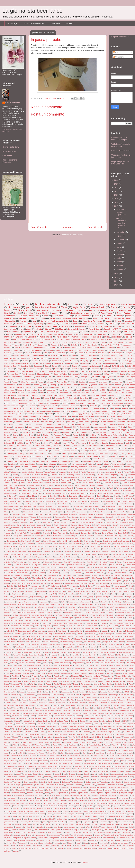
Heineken (86, 374)
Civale (32, 538)
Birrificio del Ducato (122, 318)
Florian (125, 570)
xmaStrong (94, 467)
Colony (85, 369)
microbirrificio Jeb (64, 459)
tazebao (17, 361)
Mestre (59, 377)
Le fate (95, 620)
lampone (21, 390)
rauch (120, 461)
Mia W (9, 644)
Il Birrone (37, 353)
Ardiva (100, 485)
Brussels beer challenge (90, 366)
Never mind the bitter (89, 655)
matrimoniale (32, 390)
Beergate (37, 398)
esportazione (41, 454)
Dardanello (125, 546)
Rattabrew (62, 379)
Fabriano (114, 371)
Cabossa (23, 522)
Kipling (106, 610)
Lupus (17, 345)
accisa (102, 355)
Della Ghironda (123, 552)
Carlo (96, 525)
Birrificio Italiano (64, 339)
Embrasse (47, 562)
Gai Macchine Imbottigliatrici (78, 578)
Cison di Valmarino (21, 538)
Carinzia (91, 403)
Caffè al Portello (118, 366)
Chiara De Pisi (123, 533)
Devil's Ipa (53, 554)
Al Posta (35, 475)
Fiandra (38, 570)
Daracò (116, 546)
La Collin (50, 615)
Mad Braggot (62, 631)
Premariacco (67, 432)
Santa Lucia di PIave (45, 307)
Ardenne (93, 485)
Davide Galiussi (94, 549)
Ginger (7, 583)
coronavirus (55, 358)
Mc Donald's (36, 642)
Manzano (16, 636)
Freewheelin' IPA (111, 329)
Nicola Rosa (109, 655)
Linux (111, 623)
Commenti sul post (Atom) (72, 235)
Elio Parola (121, 560)
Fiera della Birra (124, 310)
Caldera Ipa (46, 522)
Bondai (55, 366)
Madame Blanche (76, 631)
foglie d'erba (79, 307)
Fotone (130, 573)
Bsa (50, 520)
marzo (119, 262)
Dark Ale (15, 549)
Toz (74, 440)
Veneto (41, 382)
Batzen (99, 493)
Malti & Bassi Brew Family (43, 634)
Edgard (52, 560)
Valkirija (20, 443)
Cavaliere (48, 530)
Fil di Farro (67, 570)
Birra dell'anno (127, 398)
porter (29, 329)
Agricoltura (92, 472)
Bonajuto (16, 515)
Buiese (75, 520)
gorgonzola (37, 456)
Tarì (57, 440)
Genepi (15, 581)
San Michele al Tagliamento (111, 435)
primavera (66, 461)
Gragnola (67, 589)
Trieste (114, 307)
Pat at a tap (71, 430)
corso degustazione (70, 451)
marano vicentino (85, 347)
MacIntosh (41, 631)
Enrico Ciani (57, 562)
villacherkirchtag (47, 467)
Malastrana (18, 634)
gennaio (120, 269)
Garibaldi (106, 578)
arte (49, 446)
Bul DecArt (83, 520)
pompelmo (55, 461)
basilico (88, 446)
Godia (22, 414)
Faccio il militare (52, 568)
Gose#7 (31, 589)
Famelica (72, 568)
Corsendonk (88, 541)
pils (91, 310)
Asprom (17, 350)
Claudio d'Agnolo (72, 538)
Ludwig (51, 628)
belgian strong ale (125, 355)
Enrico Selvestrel (78, 562)
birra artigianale (107, 305)
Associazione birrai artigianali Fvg (17, 363)
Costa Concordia (28, 544)
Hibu (113, 594)
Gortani (15, 589)
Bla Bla (93, 509)
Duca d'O (82, 371)
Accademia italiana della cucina (32, 472)
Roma (15, 355)
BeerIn (99, 496)
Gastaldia (115, 578)
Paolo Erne (26, 326)
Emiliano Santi (102, 371)
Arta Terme (115, 485)
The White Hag (53, 355)
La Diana (129, 416)
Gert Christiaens (62, 581)
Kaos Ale (65, 416)
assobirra (112, 355)
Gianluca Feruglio (44, 374)
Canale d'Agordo (30, 525)
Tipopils (65, 355)
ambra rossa (104, 382)
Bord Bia (31, 515)
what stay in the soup (79, 467)
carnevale (33, 358)
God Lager (73, 586)
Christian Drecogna (55, 536)
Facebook (28, 342)
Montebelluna (20, 650)
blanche (8, 310)
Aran (72, 485)
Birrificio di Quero (11, 366)
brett (44, 385)
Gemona (113, 411)
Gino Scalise (26, 583)
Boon (58, 350)
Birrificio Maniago (65, 507)
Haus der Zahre (116, 591)
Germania (50, 581)
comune (33, 451)
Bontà (24, 515)
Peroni (104, 430)
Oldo (75, 427)
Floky (118, 570)
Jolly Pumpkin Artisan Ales (118, 607)
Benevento (73, 398)
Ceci (72, 530)
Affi (81, 361)
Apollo (76, 395)
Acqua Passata (50, 472)
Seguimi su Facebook (120, 37)
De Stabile (67, 552)
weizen (52, 318)
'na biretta (8, 470)
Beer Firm (53, 496)
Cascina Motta (55, 528)
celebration (97, 448)
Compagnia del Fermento (48, 406)
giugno (120, 251)
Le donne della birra (58, 353)
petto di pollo (12, 461)
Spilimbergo (18, 440)
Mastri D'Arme (84, 422)
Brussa (75, 366)
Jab (18, 607)
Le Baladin (113, 324)
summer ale (23, 392)
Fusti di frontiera (28, 374)
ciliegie (125, 448)
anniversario (39, 446)
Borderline (57, 310)
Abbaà (7, 472)
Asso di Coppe (126, 361)
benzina (125, 446)
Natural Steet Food (19, 655)
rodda (112, 390)
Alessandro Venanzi (72, 477)
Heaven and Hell (29, 594)
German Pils (40, 581)
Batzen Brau (109, 493)
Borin (48, 515)
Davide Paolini (121, 549)
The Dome (66, 440)
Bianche (91, 499)
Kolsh (14, 613)
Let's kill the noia (56, 623)
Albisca (63, 475)
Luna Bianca (28, 377)
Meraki (50, 377)
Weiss (73, 382)
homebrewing (70, 347)
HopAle (46, 597)
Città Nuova (7, 156)
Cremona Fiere (105, 544)
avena (68, 446)
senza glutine (10, 392)
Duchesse (17, 560)
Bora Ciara (82, 400)
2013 (117, 285)
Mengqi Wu (107, 642)
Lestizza (45, 623)
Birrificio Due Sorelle (11, 507)
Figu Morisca (28, 411)
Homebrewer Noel (21, 597)
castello (87, 448)
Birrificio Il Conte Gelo (29, 507)
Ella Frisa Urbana (19, 562)
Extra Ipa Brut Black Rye (77, 565)
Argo (107, 485)
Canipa (20, 369)
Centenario (8, 533)
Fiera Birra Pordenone (92, 321)
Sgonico (85, 437)
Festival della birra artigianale (84, 313)
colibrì (25, 451)
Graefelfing (50, 589)
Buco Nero (66, 520)
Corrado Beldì (76, 541)
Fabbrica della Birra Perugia (22, 568)
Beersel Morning (127, 496)
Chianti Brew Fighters (69, 324)
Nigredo (126, 655)
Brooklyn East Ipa (127, 517)
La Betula (110, 613)
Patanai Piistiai (84, 430)
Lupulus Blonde (107, 628)
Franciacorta (52, 575)
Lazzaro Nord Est (83, 620)
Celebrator (97, 530)
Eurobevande (99, 408)
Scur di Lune (55, 437)
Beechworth (21, 496)
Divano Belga (92, 554)
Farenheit (81, 568)
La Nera (68, 615)
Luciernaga (33, 628)
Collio (125, 538)
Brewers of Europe (86, 517)
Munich (47, 652)
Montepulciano (42, 650)
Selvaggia (75, 437)
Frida (102, 575)
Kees (74, 416)
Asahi (112, 395)
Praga (65, 345)
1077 (15, 470)
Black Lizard (112, 509)
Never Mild (75, 655)
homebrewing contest (117, 387)
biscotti (37, 385)
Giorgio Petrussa (56, 583)
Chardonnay (74, 533)
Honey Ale (97, 374)
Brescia (74, 517)
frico (61, 347)
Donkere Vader (17, 557)
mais (16, 459)
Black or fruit (16, 512)
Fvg (91, 411)
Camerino (100, 522)
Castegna (121, 528)
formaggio (52, 347)
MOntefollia (11, 631)
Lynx (116, 628)
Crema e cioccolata (91, 544)
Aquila (65, 485)
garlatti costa (58, 316)
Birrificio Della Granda (30, 339)
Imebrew (125, 599)
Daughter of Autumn (49, 549)
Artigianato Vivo (127, 485)
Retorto (7, 355)
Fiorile (96, 570)
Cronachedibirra (10, 546)
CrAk (84, 406)
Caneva (73, 403)
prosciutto (118, 358)
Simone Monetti (120, 437)
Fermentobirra (115, 568)
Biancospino (101, 499)
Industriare (129, 602)
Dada (79, 546)
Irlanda (34, 416)
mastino (129, 321)
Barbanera (17, 398)
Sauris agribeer (33, 437)
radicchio (129, 358)
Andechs (7, 483)
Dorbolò (50, 557)
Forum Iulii (100, 573)
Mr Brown (18, 652)
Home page (12, 23)
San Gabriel (92, 345)
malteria (24, 459)
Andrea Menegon (52, 483)
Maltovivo (35, 422)
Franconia (62, 575)
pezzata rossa (25, 461)
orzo (60, 390)
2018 (117, 202)
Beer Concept (42, 496)
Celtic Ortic (118, 530)
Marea (82, 636)
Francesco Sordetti (31, 575)
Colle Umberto (109, 538)
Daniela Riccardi (13, 371)
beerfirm (97, 446)
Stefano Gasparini (46, 440)
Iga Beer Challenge (102, 597)
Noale (22, 658)
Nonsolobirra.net (9, 151)
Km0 (112, 610)
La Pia (75, 615)
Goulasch (40, 589)
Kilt (82, 610)
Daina (86, 546)
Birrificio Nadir (79, 507)
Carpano (100, 403)
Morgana (68, 650)
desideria (112, 451)
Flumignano (47, 411)
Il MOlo (33, 599)
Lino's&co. (103, 623)
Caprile (89, 525)
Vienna (46, 443)
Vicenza (50, 382)
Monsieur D (82, 424)
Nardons (113, 652)
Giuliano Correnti (129, 583)
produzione (86, 461)
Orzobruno (20, 337)
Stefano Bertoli (38, 355)
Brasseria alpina (113, 339)
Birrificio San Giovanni (125, 507)
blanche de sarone (38, 448)
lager (75, 321)
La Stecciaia (120, 615)
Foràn (109, 573)
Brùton (44, 520)
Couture (122, 369)
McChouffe (121, 422)
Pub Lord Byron (117, 432)
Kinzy (98, 610)
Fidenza (125, 408)
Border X (40, 515)
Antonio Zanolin (111, 361)
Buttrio (65, 403)
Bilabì (20, 501)
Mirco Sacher (20, 647)
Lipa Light (119, 623)
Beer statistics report (87, 496)
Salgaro (83, 379)
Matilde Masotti (113, 639)
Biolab (35, 501)
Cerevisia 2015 (35, 533)
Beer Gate (63, 496)
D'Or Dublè (71, 546)
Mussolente (90, 353)
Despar (29, 554)
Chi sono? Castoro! (108, 533)
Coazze (83, 538)
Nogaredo (54, 658)
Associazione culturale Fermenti (62, 488)
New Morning (19, 427)
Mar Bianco (60, 422)
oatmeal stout (84, 358)
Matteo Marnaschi (127, 639)
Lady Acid (96, 618)
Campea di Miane (127, 522)
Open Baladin (85, 427)
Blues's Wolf (94, 512)
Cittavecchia (10, 321)
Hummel (77, 597)
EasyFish (33, 560)
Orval (123, 427)
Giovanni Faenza (102, 583)
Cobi (90, 538)
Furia (29, 578)
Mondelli (61, 424)
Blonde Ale (38, 366)
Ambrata (38, 329)
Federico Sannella (101, 568)
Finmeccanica (86, 570)
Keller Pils (90, 416)
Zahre (64, 307)
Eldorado (111, 560)
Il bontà (18, 416)
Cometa (132, 538)
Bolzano (7, 515)
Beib (6, 499)
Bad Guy (129, 395)
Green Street (128, 589)
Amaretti (46, 480)
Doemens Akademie (55, 334)
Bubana (57, 520)
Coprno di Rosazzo (50, 541)
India (96, 602)
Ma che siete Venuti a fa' (26, 631)
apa (34, 321)
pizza (87, 390)
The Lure (24, 321)
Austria (16, 339)
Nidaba (119, 655)
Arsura (84, 395)
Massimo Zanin (93, 639)
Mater (94, 422)
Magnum (113, 631)
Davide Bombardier (80, 549)
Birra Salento (95, 501)
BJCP (37, 491)
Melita (99, 642)
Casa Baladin (124, 525)
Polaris (52, 379)
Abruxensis (15, 472)
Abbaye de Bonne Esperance (83, 392)
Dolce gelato (128, 554)
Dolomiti (7, 557)
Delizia (113, 552)
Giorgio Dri (44, 583)
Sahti (83, 435)
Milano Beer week (71, 377)
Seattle (66, 437)
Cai (38, 522)
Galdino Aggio (95, 578)
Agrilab (100, 472)
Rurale (75, 435)
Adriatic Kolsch (73, 472)
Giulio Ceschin (23, 586)
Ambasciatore (10, 395)
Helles (103, 342)
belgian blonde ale (111, 446)
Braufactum (25, 517)
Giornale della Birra (11, 147)
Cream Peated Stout (75, 544)
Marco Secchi (73, 636)
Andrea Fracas (38, 483)
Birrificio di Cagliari (96, 339)
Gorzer (23, 589)
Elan (104, 560)
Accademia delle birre (98, 332)
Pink (48, 432)
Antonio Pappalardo (33, 485)
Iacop (91, 597)
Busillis (101, 520)
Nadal (112, 377)
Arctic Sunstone (82, 485)
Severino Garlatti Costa (30, 316)
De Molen (47, 552)
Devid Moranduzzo (40, 554)
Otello (130, 427)
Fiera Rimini (40, 342)
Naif (95, 652)
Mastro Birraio (98, 307)
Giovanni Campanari (72, 583)
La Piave (83, 615)
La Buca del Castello (20, 615)
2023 (117, 184)
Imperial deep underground (27, 602)
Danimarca (107, 546)
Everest (44, 565)
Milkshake (119, 644)
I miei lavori (56, 23)
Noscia (92, 658)
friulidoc (34, 318)
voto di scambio (62, 467)
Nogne (62, 658)
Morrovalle (102, 650)
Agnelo (83, 472)
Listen (37, 626)
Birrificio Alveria (112, 504)
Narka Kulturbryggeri (126, 652)
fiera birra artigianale (23, 347)
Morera (52, 650)
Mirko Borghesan (47, 647)
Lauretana (71, 620)
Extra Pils (92, 565)
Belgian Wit (25, 499)
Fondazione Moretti (38, 573)
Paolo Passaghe (116, 353)
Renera (15, 435)
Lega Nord (129, 620)
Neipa (53, 655)
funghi (116, 454)
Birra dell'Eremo (16, 504)
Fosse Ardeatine (119, 573)
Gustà (88, 591)
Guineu (70, 591)
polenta (129, 337)
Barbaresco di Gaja (11, 493)
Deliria (105, 552)
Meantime (54, 642)
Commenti (119, 57)
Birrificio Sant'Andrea (11, 509)
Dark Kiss (24, 549)
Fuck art (7, 578)
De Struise (77, 552)
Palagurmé (55, 345)
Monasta (94, 647)
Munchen (38, 652)
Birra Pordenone (82, 501)
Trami (6, 382)
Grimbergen (30, 591)
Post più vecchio (96, 227)
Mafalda (26, 422)
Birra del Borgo (110, 363)
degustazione (71, 332)
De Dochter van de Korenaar (16, 552)
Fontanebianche (53, 573)
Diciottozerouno (65, 554)
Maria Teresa (109, 636)
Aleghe (122, 475)
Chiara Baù (75, 369)
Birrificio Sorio (26, 509)
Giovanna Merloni (60, 374)
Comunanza (11, 541)
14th (21, 470)
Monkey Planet (128, 647)
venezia (34, 392)
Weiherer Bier (62, 382)
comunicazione (106, 385)
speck (112, 347)
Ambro (74, 480)
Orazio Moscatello (100, 427)
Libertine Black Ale (82, 419)
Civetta (39, 538)
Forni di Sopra (95, 329)
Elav (20, 342)
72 (94, 470)
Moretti (60, 650)
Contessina (95, 369)
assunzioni (58, 446)
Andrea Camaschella (48, 395)
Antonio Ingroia (65, 395)
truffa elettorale (118, 464)
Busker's (109, 520)
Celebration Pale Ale (84, 530)
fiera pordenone (39, 347)
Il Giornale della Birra (20, 599)
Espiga (112, 562)
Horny (63, 597)
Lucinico (43, 628)
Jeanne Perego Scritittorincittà (44, 607)
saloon (41, 464)
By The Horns (128, 520)
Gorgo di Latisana (119, 586)
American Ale (23, 395)
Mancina (80, 634)
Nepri (67, 655)
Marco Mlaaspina (60, 636)
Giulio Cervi (11, 586)
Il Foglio (129, 597)
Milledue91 (11, 424)
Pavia (96, 430)
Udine (8, 304)
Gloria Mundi (55, 586)
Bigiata (13, 501)
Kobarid (7, 613)
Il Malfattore (42, 599)
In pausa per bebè (121, 214)
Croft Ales (129, 544)
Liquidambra (127, 334)
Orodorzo (114, 427)
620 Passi (51, 392)
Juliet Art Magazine (30, 610)
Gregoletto (8, 591)
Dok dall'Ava (117, 554)
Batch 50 (91, 493)
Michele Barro (19, 644)
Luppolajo (96, 628)
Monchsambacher (114, 647)
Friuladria (109, 575)
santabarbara (51, 464)
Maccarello (51, 631)
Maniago (109, 634)
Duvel (25, 560)
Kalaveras (43, 610)
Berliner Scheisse (62, 499)
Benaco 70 (9, 318)
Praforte (56, 432)
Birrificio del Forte (57, 509)
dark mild (102, 451)
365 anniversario (80, 470)
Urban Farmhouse (28, 382)
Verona (37, 443)
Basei (25, 350)
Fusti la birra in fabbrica (52, 578)
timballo (91, 464)
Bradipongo (51, 324)
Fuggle (76, 411)
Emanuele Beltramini (77, 329)
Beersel (116, 496)
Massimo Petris (67, 639)
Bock (47, 366)
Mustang (64, 652)
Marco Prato (40, 377)
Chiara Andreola (13, 103)
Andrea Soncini (66, 483)
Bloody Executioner (80, 512)
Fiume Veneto (106, 313)
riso (6, 464)
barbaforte (78, 446)
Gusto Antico (79, 591)
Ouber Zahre (9, 430)
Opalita (10, 379)
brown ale (51, 448)
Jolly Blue (104, 607)
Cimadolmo (100, 536)
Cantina (48, 525)
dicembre (121, 209)
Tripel (74, 355)
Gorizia (127, 307)
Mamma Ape (70, 634)
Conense (64, 406)
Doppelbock (40, 557)
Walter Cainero (46, 337)
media (42, 459)
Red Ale (74, 345)
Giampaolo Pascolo (83, 581)
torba (99, 464)
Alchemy (71, 475)
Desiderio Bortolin (17, 554)
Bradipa (92, 400)
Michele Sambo (68, 644)
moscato (86, 459)
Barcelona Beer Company (29, 493)
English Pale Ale (84, 408)
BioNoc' (48, 329)
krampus (115, 456)
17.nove (28, 470)
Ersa (110, 350)
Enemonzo (71, 408)
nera (42, 390)
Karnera (62, 610)
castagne (43, 358)
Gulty (72, 414)
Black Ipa (49, 350)
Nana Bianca (103, 652)
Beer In (27, 398)
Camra (19, 525)
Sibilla (93, 437)
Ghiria (72, 581)
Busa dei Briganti (53, 403)
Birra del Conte (122, 501)
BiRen (69, 363)
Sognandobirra (28, 332)
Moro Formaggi (91, 650)
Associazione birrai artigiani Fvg (29, 324)
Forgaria (78, 342)
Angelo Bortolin (88, 483)
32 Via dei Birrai (61, 470)
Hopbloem (55, 597)
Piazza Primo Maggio (118, 430)
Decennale (97, 552)
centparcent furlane (111, 448)
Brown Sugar (22, 520)
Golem (90, 586)
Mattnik (21, 642)
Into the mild (44, 605)
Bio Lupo (115, 398)
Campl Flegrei (9, 525)
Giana (94, 581)
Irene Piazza (72, 605)
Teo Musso (66, 326)
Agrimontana (110, 472)
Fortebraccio (89, 573)
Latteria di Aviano (59, 620)
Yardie (73, 443)
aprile (119, 258)
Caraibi (82, 403)
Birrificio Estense (48, 339)
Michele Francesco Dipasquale (37, 644)
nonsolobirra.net (98, 459)
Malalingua (129, 631)
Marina (119, 636)
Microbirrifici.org (82, 644)
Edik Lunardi (61, 560)
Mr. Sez (103, 424)
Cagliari (31, 522)
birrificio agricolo (21, 448)
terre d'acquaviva (78, 464)
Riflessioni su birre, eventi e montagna (119, 139)
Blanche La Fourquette (50, 512)
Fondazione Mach (22, 573)
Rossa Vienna (13, 332)
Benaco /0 (47, 398)
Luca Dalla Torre (128, 324)
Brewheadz (99, 517)
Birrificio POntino (109, 507)
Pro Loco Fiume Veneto (84, 432)
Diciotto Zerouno (98, 350)
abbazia (92, 382)
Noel (46, 658)
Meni (25, 345)
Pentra (18, 379)
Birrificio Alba (99, 504)
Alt (121, 477)
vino (42, 392)
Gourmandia (75, 374)
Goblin (64, 586)
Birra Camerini (36, 350)
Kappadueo (53, 610)
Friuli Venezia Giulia (60, 321)
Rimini (7, 313)
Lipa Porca (129, 623)
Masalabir (48, 639)
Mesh (122, 642)
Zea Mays (82, 443)
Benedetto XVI (60, 398)
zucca (119, 347)
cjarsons (94, 385)
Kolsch (122, 342)
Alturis (29, 480)
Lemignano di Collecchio (21, 623)
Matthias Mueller (10, 642)
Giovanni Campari (88, 583)
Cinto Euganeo (128, 536)
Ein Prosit (71, 560)
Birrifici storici (76, 504)
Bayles (126, 493)
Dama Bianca (10, 342)
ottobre (120, 236)
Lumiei (70, 628)
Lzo (122, 628)
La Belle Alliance (98, 613)
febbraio (120, 265)
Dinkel (82, 554)
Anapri (34, 395)
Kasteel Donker (73, 610)
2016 (117, 274)
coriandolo (56, 451)
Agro (88, 361)
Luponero (86, 628)
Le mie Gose (104, 620)
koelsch (105, 456)
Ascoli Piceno (23, 488)
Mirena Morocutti (32, 647)
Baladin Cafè (60, 491)
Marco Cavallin (34, 636)
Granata (97, 589)
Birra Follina (96, 363)
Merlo (116, 642)
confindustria (44, 451)
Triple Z (81, 440)
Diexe (43, 371)
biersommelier (10, 385)
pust (114, 461)
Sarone (38, 326)
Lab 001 (79, 618)
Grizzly (50, 414)
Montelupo (31, 650)
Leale (114, 620)
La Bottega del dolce (123, 613)
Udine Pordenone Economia (10, 161)
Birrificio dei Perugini (41, 509)
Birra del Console (108, 501)
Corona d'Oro (64, 541)
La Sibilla (110, 615)
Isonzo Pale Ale (46, 416)
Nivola (9, 658)
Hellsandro (82, 594)
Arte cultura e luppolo (99, 395)
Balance (84, 491)
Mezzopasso (131, 642)
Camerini (10, 369)
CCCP (6, 522)
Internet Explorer (32, 605)
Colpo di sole (30, 406)
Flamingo (111, 570)
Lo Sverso (70, 626)
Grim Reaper (18, 591)
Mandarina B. (91, 634)
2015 (117, 277)
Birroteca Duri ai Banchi (51, 400)
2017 (117, 206)
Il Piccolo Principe (72, 599)
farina (64, 454)
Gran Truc (77, 589)
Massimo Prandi (80, 639)
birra (25, 304)
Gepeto (30, 581)
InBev (63, 602)
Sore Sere (121, 379)
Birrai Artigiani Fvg (30, 504)
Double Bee (59, 557)
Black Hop (102, 509)
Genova (23, 581)
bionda (109, 321)
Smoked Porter (106, 345)
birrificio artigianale (48, 304)
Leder (121, 620)
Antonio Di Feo (19, 485)
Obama (67, 427)
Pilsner (41, 432)
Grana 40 (97, 316)
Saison (119, 316)
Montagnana (9, 650)
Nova (32, 345)
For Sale (65, 573)
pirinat (97, 347)
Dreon (103, 557)
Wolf (118, 345)
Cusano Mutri (116, 406)
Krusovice (68, 613)
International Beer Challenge (14, 605)
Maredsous (91, 636)
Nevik (101, 655)
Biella (76, 363)
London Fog (104, 626)
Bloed (69, 512)
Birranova (42, 504)
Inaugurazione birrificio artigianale (80, 602)
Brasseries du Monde (86, 515)
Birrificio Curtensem (126, 504)
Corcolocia (75, 406)
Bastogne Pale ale (61, 493)
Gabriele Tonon (101, 411)
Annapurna (107, 483)
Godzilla (82, 586)
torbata (26, 361)
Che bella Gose (86, 533)
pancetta (119, 459)
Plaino (109, 316)
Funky (22, 578)
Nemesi (60, 655)
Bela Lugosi (14, 499)
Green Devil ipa (115, 589)
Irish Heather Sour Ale (86, 605)
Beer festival (73, 496)
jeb (43, 318)
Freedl (80, 575)
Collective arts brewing (13, 406)
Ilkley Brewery (114, 599)
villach (26, 467)
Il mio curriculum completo (34, 23)
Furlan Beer (37, 578)
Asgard (33, 488)
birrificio (23, 358)
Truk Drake (92, 440)
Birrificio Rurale (10, 400)
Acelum (7, 339)
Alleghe (115, 477)
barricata (129, 382)
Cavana (57, 530)
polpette (45, 461)
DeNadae (87, 552)
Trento (15, 382)
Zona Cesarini (103, 443)
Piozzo (44, 379)
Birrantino (52, 504)
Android (77, 483)
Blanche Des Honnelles (31, 512)
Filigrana (76, 570)
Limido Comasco (91, 623)
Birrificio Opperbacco (93, 507)
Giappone (118, 581)
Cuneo (45, 546)
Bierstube (127, 499)
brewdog (53, 385)
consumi (118, 385)
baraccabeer (127, 345)
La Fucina (59, 615)
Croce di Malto (83, 350)
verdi (18, 467)
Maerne (104, 631)
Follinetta (10, 573)
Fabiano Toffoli (39, 568)
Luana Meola (125, 626)
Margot (100, 636)
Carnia (57, 369)
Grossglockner (41, 591)
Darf (126, 406)
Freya (68, 411)
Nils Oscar (102, 353)
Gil (132, 581)
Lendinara (36, 623)
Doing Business (104, 554)
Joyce (57, 416)
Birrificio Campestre (101, 318)
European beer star (21, 565)
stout (65, 313)
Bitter (9, 334)
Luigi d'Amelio (61, 628)
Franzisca (72, 575)
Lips (6, 626)
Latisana (68, 419)
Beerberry (108, 496)
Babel (120, 395)
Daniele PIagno (96, 546)
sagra (119, 390)
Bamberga (93, 491)
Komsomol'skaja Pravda (27, 613)
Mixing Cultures (69, 647)
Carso (115, 525)
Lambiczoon (8, 620)
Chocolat (28, 536)
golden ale (8, 456)
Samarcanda (10, 316)
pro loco (76, 461)
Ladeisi (88, 618)
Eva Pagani (35, 565)
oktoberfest (51, 390)
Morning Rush (78, 650)
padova (110, 459)
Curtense (104, 406)
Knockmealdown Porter (125, 610)
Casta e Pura (101, 528)
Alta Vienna (129, 477)
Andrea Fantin (25, 483)
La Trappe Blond (13, 618)
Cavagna (30, 530)
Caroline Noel (105, 525)
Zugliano (82, 382)
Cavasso (65, 530)
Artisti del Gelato (10, 488)
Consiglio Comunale (25, 541)
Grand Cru (40, 414)
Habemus (96, 591)
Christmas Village (70, 536)
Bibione (105, 398)
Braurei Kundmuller (46, 517)
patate (79, 390)
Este (118, 562)
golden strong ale (23, 456)
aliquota (10, 446)
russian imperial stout (27, 464)
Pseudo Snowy (102, 432)
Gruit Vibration (53, 591)
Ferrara (125, 350)
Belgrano (34, 499)
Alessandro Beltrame (22, 477)
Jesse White (61, 607)
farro (46, 387)
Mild (101, 644)
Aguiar (119, 472)
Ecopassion (43, 560)
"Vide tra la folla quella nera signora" (121, 145)
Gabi (64, 578)
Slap (9, 440)
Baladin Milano (73, 491)
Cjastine (129, 403)
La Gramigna (31, 419)
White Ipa (55, 443)
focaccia (81, 454)
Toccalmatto (79, 326)
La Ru (130, 342)
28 (45, 470)
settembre (121, 240)
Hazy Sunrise (16, 594)
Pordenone (15, 307)
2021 (117, 191)
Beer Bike (32, 496)
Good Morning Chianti (103, 586)
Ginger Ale (15, 583)
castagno (77, 448)
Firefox (103, 570)
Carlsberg (48, 369)
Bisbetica (69, 509)
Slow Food (25, 355)
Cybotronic (54, 546)
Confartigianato (88, 324)
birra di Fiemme (25, 385)
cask (69, 448)
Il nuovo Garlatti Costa (121, 151)
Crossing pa (22, 546)
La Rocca (92, 615)
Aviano (104, 488)
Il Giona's (113, 342)
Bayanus (118, 493)
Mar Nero (8, 337)
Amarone (55, 480)
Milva (127, 644)
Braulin (34, 517)
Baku (51, 491)
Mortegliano (121, 650)
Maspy (57, 639)
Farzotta (89, 568)
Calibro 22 (131, 366)
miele (107, 337)
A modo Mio (114, 470)
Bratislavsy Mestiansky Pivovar (116, 515)
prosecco (97, 461)
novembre (121, 232)
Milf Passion (109, 644)
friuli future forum (104, 454)
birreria (118, 321)
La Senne (101, 615)
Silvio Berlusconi (105, 437)
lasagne (124, 456)
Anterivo (117, 483)
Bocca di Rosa (106, 512)
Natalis (112, 424)
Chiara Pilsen (127, 339)
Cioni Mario (8, 538)
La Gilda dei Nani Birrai (13, 419)
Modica (80, 647)
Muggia (103, 377)
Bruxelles (105, 366)
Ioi (64, 605)
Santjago (92, 379)
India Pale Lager (116, 602)
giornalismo (56, 387)
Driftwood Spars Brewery (117, 557)
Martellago (39, 639)
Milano (80, 353)
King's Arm (90, 610)
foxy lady (91, 454)
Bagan (44, 491)
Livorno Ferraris (59, 626)
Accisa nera (57, 361)
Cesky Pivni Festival (60, 533)
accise (41, 332)
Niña (15, 658)
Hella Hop (62, 594)
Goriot (130, 586)
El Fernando (88, 560)
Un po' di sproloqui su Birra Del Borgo (120, 163)
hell (73, 456)
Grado (30, 414)
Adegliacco (62, 472)
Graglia (59, 589)
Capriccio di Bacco (77, 525)
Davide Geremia (108, 549)
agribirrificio (106, 326)
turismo (35, 361)
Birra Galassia (42, 310)
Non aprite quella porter (52, 427)
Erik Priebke (102, 562)
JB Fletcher (11, 607)
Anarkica (122, 480)
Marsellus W (28, 639)
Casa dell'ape (16, 528)
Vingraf (82, 355)
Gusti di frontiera (124, 313)
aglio (128, 443)
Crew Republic (118, 544)
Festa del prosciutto (26, 570)
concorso (86, 337)
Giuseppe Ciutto (36, 586)
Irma (98, 605)
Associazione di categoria (84, 488)
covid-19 (84, 451)
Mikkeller (93, 644)
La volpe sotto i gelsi (66, 618)
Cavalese (39, 530)
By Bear (118, 520)
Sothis (130, 379)
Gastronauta (125, 578)
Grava (105, 589)
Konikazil (42, 613)
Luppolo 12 (106, 419)
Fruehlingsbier (128, 575)
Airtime (126, 472)
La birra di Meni (56, 419)
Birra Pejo (59, 501)
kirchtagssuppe (93, 456)
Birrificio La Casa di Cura (48, 507)
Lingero (96, 419)
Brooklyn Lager (9, 520)
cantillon (84, 385)
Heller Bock (72, 594)
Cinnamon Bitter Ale (113, 536)
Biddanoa (118, 499)
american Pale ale (24, 446)
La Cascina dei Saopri (37, 615)
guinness (64, 456)
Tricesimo (88, 305)
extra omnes (54, 454)
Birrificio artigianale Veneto (29, 400)
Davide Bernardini (65, 549)
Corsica (97, 541)
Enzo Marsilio (91, 562)
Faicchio (63, 568)
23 (41, 470)
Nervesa (8, 427)
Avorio (111, 488)
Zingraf (92, 443)
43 (89, 470)
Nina (133, 655)
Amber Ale (97, 361)
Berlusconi (95, 398)
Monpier (71, 424)
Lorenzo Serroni (128, 329)
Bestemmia (75, 499)
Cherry (97, 533)
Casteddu (112, 528)
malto (129, 316)
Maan (18, 422)
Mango (101, 634)
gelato (130, 454)
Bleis (62, 512)
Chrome (81, 536)
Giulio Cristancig (11, 414)
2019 (117, 199)
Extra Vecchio (103, 565)
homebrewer (101, 387)
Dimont (44, 408)
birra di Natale (61, 337)
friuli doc (128, 326)
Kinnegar (101, 416)
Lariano (27, 620)
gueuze (91, 387)
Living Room (46, 626)
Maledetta (28, 634)
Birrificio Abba (88, 504)
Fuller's (15, 578)
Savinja (45, 437)
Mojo (87, 647)
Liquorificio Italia (27, 626)
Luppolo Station (120, 419)
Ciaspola (90, 536)
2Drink (51, 470)
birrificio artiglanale (55, 332)
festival (72, 454)
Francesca (18, 575)
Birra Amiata (49, 501)
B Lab (6, 491)
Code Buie (98, 538)
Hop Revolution (35, 597)
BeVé (133, 493)
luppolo (55, 313)
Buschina (93, 520)
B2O (70, 316)
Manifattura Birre (120, 634)
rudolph (13, 464)
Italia (45, 353)
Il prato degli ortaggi (87, 599)
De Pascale (57, 552)
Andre (15, 483)
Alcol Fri (80, 475)
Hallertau (105, 591)
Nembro (121, 424)
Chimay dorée (18, 536)
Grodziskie (19, 353)
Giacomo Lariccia (126, 411)
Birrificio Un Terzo (79, 339)
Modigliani (40, 424)
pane (95, 358)
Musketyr (55, 652)
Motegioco (132, 650)
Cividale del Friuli (58, 538)
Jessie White (72, 607)
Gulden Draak (61, 414)
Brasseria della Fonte (106, 400)
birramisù (74, 337)
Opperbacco (42, 345)
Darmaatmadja (35, 549)
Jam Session (27, 607)
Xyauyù (65, 443)
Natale (119, 377)
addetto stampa (117, 443)
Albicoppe (44, 475)
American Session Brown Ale (106, 480)
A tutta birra (63, 392)
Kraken (50, 613)
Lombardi (79, 626)
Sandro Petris (19, 437)
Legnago (7, 623)
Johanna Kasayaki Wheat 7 (88, 607)
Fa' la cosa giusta (116, 565)
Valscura (69, 310)
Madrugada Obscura (92, 631)
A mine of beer (102, 470)
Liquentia (8, 345)
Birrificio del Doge (126, 363)
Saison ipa (73, 379)
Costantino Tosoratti (43, 544)
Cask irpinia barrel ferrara (86, 528)
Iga (77, 334)
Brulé (37, 520)
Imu (115, 374)
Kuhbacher (111, 416)
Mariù (20, 639)
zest (103, 467)
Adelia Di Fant (70, 361)
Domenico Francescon (57, 371)
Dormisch (72, 371)
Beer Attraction (83, 316)
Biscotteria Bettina (81, 509)
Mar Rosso (71, 422)
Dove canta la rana (85, 557)
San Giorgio (93, 435)
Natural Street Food (35, 655)
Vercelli (29, 443)
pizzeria (36, 461)
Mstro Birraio (28, 652)
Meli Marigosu (89, 642)
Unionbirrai (29, 313)
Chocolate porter (40, 536)
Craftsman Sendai (59, 544)
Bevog (83, 499)
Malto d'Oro (59, 634)
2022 (117, 188)
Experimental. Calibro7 (58, 565)
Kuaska (122, 374)
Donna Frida (29, 557)
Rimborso (47, 435)
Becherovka (11, 496)
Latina (35, 620)
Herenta (91, 594)
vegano (130, 464)
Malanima (8, 634)
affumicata (93, 326)
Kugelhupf (77, 613)
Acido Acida (116, 332)
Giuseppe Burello (91, 342)
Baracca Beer (128, 491)
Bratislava (99, 515)
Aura (97, 488)
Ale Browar (90, 475)
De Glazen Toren (35, 552)
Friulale (118, 575)
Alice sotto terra (104, 477)
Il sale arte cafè (102, 599)
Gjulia (70, 334)
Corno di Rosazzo (109, 369)
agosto (120, 243)
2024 (117, 180)
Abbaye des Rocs (127, 470)
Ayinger (130, 488)
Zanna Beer (92, 355)
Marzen (72, 353)
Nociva (29, 658)
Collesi (118, 538)
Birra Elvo (85, 363)
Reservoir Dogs (27, 435)
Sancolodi (32, 337)
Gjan (46, 586)
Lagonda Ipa (120, 618)
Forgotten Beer (13, 374)
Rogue (67, 435)
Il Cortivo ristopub (118, 597)
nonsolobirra (117, 337)
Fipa (38, 411)
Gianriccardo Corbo (106, 581)
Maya (28, 642)
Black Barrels (26, 366)
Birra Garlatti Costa (105, 310)
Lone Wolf (114, 626)
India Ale (104, 602)
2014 (117, 281)
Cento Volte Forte (21, 533)
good (74, 387)
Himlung (120, 594)
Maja (121, 631)
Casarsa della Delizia (40, 528)
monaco (77, 459)
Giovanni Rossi (116, 583)
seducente (128, 390)
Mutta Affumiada (75, 652)
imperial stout (10, 329)
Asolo (40, 488)
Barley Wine (58, 363)
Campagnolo (21, 334)
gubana (82, 387)
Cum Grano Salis (35, 546)
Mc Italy (46, 642)
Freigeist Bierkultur (91, 575)
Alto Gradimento (18, 480)
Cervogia (110, 403)
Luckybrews (16, 377)
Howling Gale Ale (110, 414)
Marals (24, 636)
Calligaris (74, 522)
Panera (33, 430)
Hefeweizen (41, 594)
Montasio (93, 424)
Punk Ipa (129, 432)
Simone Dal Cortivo (106, 379)
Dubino (9, 560)
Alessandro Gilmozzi (55, 477)
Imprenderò (54, 602)
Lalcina (130, 618)
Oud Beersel (22, 430)
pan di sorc (69, 390)
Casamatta (27, 528)
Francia (42, 575)
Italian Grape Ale (125, 605)
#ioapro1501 (118, 467)
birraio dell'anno (10, 358)
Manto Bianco (47, 422)
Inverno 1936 (56, 605)
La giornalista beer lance (32, 11)
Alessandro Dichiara (39, 477)
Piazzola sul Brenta (31, 379)
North (84, 658)
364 (70, 470)
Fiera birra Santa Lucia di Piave (60, 342)
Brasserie (73, 305)
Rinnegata (58, 435)
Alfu (83, 477)
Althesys (7, 480)
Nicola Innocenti (33, 427)
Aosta (58, 485)
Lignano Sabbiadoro (76, 623)
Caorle (56, 525)
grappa (55, 456)
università (8, 324)
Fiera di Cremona (54, 570)
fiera (46, 316)
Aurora (36, 363)
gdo (123, 454)
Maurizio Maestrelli (107, 422)
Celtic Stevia (128, 530)
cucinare (81, 310)
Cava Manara (19, 530)
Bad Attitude (46, 363)
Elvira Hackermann (34, 562)
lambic (83, 332)
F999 (117, 408)
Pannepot (43, 430)
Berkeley (51, 499)
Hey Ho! (99, 594)
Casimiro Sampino (68, 528)
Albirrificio (54, 475)
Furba (84, 411)
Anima (98, 483)
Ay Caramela (120, 488)
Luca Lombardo (16, 628)
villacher (34, 467)
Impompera (43, 602)
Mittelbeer (58, 647)
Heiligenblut (52, 594)
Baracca (117, 491)
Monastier (51, 424)
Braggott (56, 515)
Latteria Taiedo (45, 620)
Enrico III (67, 562)
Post (116, 53)
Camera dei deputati (87, 522)
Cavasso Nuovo (36, 334)
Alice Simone (91, 477)
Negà (46, 655)
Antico (125, 483)
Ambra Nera (65, 480)
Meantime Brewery (67, 642)
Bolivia (130, 512)
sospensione (64, 464)
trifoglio (107, 464)
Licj (65, 623)
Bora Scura (65, 366)
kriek (21, 329)
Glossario (70, 23)
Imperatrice (11, 602)
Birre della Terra (63, 504)
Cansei (41, 525)
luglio (119, 247)
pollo (94, 390)
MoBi (30, 424)
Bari (42, 493)
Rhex (82, 345)
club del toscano (13, 451)
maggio (120, 254)
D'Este (62, 546)
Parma (60, 430)
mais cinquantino (69, 358)
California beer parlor (60, 522)
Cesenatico (46, 533)
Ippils (26, 416)
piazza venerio (106, 358)
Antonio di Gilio (48, 485)
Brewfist (40, 403)
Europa (9, 565)
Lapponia (19, 620)
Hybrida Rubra (125, 414)
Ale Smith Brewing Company (107, 475)
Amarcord (37, 480)
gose (47, 456)
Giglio (126, 581)
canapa (118, 326)
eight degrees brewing (15, 454)
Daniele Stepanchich (30, 371)
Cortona (17, 544)
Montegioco (85, 377)
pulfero (106, 461)
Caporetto (65, 525)
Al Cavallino (25, 475)
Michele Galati (55, 644)
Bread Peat (11, 403)
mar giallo (97, 337)
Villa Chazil (43, 313)
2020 (117, 195)
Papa (52, 430)
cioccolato (8, 347)
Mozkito (9, 652)
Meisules (79, 642)
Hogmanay (129, 594)
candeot (61, 448)
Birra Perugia (70, 501)
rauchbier (103, 390)
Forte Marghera (76, 573)
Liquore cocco (15, 626)
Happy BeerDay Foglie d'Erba (88, 414)
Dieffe (75, 554)
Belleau (42, 499)
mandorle (34, 459)
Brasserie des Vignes (69, 515)
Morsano (112, 650)
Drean (97, 557)
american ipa (117, 382)
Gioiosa (35, 583)
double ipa (123, 451)
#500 (110, 467)
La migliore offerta (49, 618)
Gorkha (7, 589)
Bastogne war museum (78, 493)
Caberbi (14, 522)
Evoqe (109, 408)
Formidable (59, 411)
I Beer (85, 597)
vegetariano (9, 467)
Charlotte (120, 403)
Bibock (110, 499)
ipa (27, 307)
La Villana (37, 618)
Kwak (120, 416)
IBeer (28, 353)
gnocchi (66, 387)
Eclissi (91, 371)
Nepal (130, 424)
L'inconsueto (102, 334)
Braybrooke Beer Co (62, 517)
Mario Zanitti (11, 639)
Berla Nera (84, 398)
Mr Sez (95, 377)
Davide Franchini (19, 408)
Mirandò (22, 424)
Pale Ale (22, 318)
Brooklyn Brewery (112, 517)
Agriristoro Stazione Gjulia (108, 392)
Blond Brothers (69, 400)
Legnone (114, 334)
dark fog (93, 451)
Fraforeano (8, 575)
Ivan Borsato (88, 334)
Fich (45, 570)
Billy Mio (27, 501)
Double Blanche (71, 557)
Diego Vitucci (34, 408)
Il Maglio (107, 374)
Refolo (7, 435)
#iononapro (129, 467)
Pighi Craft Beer (29, 432)
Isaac (104, 605)
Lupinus (78, 628)
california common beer (69, 385)
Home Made (8, 597)
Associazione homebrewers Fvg (74, 318)
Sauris (17, 313)
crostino (39, 387)
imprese (81, 456)
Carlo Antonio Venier (33, 369)
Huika (69, 597)
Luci (26, 628)
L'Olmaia (87, 613)
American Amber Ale (86, 480)
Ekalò (79, 560)
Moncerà (102, 647)
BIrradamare (27, 491)
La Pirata (43, 419)
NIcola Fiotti (87, 652)
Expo (117, 350)
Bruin (31, 520)
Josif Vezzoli (16, 610)
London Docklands (91, 626)
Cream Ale (93, 406)
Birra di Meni (24, 310)
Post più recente (39, 227)
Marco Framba (46, 636)
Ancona (130, 480)
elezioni (30, 454)
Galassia (101, 324)
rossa (104, 347)
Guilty (63, 591)
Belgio (43, 321)
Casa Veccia (69, 350)
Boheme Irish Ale (119, 512)
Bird (41, 501)
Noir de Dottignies (74, 658)
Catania (9, 530)
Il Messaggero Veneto (56, 599)
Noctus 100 (38, 658)
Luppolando (12, 326)
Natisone (7, 655)
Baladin (7, 398)
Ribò (38, 435)
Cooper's (37, 541)
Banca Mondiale (106, 491)
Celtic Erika (107, 530)
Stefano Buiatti (51, 326)
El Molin (97, 560)
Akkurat (15, 475)
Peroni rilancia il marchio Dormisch (121, 223)
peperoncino (130, 459)
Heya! (107, 594)
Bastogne (49, 493)
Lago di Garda (108, 618)
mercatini (51, 459)
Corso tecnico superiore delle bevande (116, 541)
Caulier (65, 369)
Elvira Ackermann (57, 408)
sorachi (7, 361)
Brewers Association (26, 403)
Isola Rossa (112, 605)
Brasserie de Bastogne (126, 400)
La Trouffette (26, 618)
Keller (81, 416)
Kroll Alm (58, 613)
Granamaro (87, 589)
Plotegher (129, 353)
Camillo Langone (112, 522)
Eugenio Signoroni (129, 562)
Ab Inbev (45, 361)
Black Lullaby (124, 509)
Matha (103, 639)
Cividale (47, 538)
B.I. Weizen (16, 491)
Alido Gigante (127, 392)
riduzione (129, 461)
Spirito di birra (31, 440)
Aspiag (47, 488)
